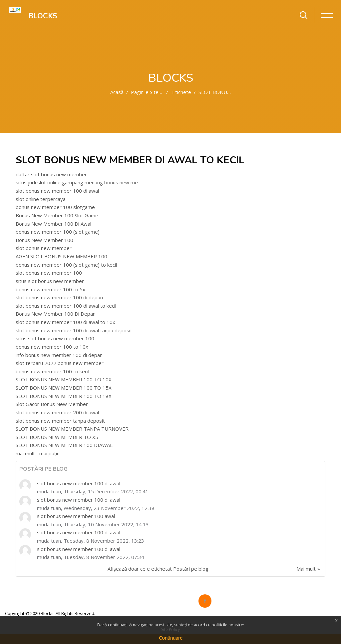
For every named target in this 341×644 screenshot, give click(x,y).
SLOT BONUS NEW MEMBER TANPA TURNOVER (72, 429)
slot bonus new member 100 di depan (59, 297)
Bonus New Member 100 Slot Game (57, 215)
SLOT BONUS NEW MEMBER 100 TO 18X (64, 396)
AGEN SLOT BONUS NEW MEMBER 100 (61, 256)
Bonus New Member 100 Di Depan (56, 314)
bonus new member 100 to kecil (52, 371)
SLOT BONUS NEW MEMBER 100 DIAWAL (64, 445)
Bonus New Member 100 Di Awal (53, 224)
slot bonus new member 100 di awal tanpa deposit (74, 330)
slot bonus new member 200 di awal (57, 412)
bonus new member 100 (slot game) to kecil (66, 265)
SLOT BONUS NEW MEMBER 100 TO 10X (64, 379)
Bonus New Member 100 (44, 240)
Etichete (182, 92)
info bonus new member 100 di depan (59, 355)
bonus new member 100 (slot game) (58, 232)
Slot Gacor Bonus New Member (52, 404)
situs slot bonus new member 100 (55, 338)
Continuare (171, 638)
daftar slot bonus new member (51, 174)
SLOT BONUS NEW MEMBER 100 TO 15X (64, 388)
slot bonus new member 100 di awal (57, 191)
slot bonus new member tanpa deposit (60, 421)
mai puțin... (51, 453)
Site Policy (170, 629)
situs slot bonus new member (50, 281)
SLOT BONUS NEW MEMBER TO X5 (57, 437)
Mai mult (306, 569)
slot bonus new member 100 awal (76, 516)
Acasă (117, 92)
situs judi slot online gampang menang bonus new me (77, 182)
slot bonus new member (44, 248)
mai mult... (27, 453)
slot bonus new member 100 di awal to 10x (65, 322)
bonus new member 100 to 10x (52, 347)
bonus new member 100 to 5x (50, 289)
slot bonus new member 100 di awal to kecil (66, 306)
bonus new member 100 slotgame (55, 207)
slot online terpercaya (41, 199)
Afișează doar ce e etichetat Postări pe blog (158, 569)
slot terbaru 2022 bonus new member (60, 363)
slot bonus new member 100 (49, 273)
